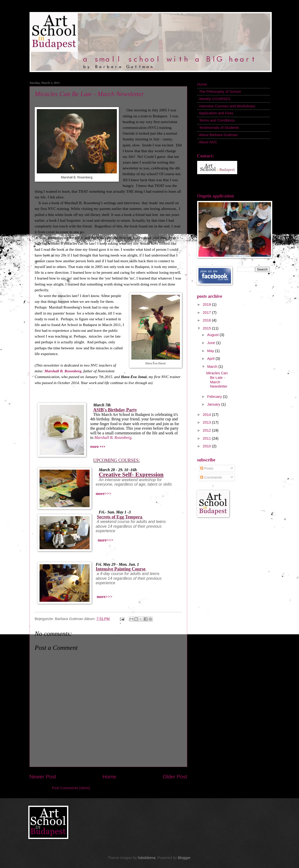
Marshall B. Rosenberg (113, 438)
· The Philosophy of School (219, 92)
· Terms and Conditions (216, 120)
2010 (207, 446)
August (213, 335)
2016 (207, 320)
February (215, 397)
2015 (207, 328)
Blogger (184, 858)
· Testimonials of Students (218, 128)
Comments (211, 477)
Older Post (175, 777)
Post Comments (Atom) (71, 788)
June (212, 343)
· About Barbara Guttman (218, 135)
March (213, 367)
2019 (207, 305)
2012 (207, 430)
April (211, 359)
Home (109, 777)
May (211, 351)
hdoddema (147, 858)
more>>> (103, 494)
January (214, 404)
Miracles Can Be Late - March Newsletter (89, 94)
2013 (207, 422)
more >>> (98, 447)
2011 (207, 438)
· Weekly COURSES (214, 99)
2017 (207, 313)
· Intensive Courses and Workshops (226, 106)
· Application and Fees (215, 113)
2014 (207, 415)
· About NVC (207, 142)
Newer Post (43, 777)
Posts (207, 468)
